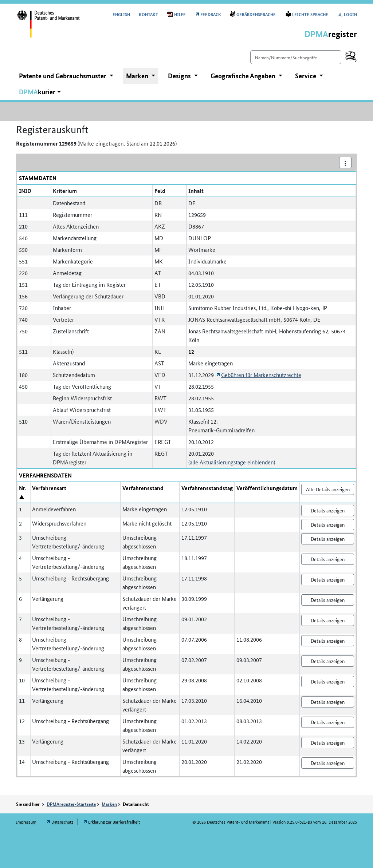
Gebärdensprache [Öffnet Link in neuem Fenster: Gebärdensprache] (257, 14)
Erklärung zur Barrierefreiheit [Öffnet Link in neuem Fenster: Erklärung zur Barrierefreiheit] (114, 822)
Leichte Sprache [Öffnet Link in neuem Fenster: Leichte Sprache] (310, 14)
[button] (40, 92)
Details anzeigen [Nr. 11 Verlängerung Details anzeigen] (328, 702)
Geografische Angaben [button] (244, 76)
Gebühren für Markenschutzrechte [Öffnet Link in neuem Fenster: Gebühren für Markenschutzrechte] (261, 375)
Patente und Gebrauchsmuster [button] (63, 76)
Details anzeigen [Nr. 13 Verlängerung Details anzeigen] (328, 742)
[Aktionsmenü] (345, 162)
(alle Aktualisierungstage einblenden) (232, 462)
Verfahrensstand (143, 488)
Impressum (26, 822)
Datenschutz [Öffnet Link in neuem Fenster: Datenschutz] (62, 822)
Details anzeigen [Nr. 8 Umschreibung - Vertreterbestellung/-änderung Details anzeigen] (328, 641)
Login (347, 14)
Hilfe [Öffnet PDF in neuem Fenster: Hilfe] (180, 14)
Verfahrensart (49, 488)
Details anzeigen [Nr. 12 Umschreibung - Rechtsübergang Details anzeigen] (328, 722)
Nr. (23, 488)
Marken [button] (138, 76)
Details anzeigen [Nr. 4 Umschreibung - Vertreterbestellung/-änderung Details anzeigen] (328, 559)
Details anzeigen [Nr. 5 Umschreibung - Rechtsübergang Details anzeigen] (328, 579)
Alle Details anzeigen (328, 489)
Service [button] (306, 76)
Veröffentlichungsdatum (267, 488)
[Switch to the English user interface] (121, 14)
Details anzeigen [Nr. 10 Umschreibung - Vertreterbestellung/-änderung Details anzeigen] (328, 681)
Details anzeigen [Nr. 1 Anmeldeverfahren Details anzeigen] (328, 510)
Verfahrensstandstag (207, 488)
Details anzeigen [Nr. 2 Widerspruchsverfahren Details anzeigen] (328, 524)
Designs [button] (180, 76)
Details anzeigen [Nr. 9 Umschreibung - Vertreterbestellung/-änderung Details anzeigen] (328, 661)
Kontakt (148, 14)
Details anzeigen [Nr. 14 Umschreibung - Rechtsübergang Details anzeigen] (328, 763)
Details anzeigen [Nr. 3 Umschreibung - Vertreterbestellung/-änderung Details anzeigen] (328, 539)
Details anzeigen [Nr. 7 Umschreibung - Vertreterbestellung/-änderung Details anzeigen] (328, 620)
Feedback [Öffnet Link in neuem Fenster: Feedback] (211, 14)
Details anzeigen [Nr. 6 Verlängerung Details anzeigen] (328, 600)
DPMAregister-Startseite (71, 804)
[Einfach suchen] (296, 57)
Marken (109, 804)
